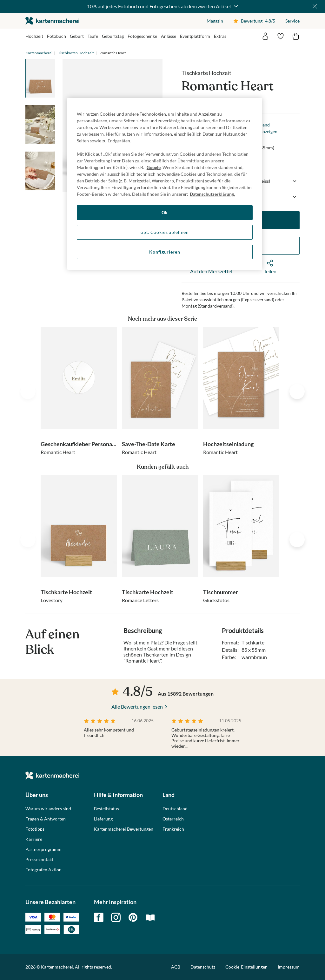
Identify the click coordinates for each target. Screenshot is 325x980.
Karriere (34, 839)
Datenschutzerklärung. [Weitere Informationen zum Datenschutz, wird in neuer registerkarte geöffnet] (212, 194)
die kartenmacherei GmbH (52, 21)
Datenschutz (203, 967)
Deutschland (175, 809)
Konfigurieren (165, 252)
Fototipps (35, 829)
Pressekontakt (39, 860)
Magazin (215, 21)
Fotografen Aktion (43, 870)
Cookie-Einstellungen (246, 967)
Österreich (173, 819)
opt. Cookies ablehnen (165, 232)
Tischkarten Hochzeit (76, 53)
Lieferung (103, 819)
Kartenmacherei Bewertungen (124, 829)
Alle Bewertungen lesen (137, 707)
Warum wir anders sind (48, 809)
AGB (176, 967)
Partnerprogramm (43, 849)
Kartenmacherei (39, 53)
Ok (165, 212)
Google (154, 167)
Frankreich (173, 829)
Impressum (289, 967)
